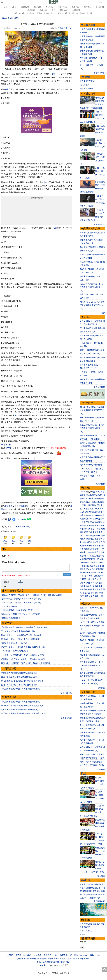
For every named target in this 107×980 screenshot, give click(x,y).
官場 (94, 532)
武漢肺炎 (96, 492)
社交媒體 (94, 536)
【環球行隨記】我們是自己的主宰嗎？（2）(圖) (21, 600)
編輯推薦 (88, 7)
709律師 (92, 559)
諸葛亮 (100, 589)
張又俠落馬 (85, 85)
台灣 (92, 549)
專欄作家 (43, 10)
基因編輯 (98, 556)
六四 (94, 512)
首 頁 (6, 7)
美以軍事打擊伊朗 (87, 81)
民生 (97, 579)
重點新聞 (25, 7)
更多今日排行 (99, 387)
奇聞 (86, 596)
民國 (93, 583)
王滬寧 (85, 525)
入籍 (88, 579)
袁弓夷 (83, 509)
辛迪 (98, 898)
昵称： (5, 556)
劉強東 (83, 552)
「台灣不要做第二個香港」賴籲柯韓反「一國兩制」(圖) (24, 629)
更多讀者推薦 (66, 719)
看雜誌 (50, 959)
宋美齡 (95, 586)
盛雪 (99, 891)
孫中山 (83, 586)
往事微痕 (90, 509)
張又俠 (95, 502)
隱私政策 (47, 955)
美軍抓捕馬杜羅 (86, 89)
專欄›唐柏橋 (6, 445)
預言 (82, 596)
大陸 (84, 556)
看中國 (8, 448)
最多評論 (76, 7)
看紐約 (61, 13)
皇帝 (94, 589)
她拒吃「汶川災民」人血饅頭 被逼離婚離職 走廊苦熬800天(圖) (92, 305)
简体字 (43, 965)
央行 (92, 539)
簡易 (96, 884)
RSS (98, 955)
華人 (103, 573)
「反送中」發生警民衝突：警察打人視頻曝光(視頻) (22, 656)
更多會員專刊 (99, 73)
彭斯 (88, 522)
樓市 (94, 546)
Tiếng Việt (58, 965)
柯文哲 (83, 515)
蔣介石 (89, 586)
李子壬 (87, 898)
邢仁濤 (97, 895)
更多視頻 (101, 876)
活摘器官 (94, 562)
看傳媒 (62, 959)
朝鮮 (103, 536)
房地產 (89, 546)
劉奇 (86, 589)
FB (99, 536)
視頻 (53, 10)
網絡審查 (86, 562)
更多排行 (101, 770)
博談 (94, 924)
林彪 (82, 589)
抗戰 (101, 583)
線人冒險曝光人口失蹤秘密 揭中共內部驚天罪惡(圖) (23, 682)
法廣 (88, 536)
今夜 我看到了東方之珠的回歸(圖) (15, 652)
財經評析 (86, 927)
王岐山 (91, 519)
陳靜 (84, 891)
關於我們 (27, 955)
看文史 (75, 13)
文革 (101, 596)
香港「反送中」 (86, 931)
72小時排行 (62, 7)
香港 (55, 228)
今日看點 (37, 7)
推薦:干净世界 (23, 959)
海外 (102, 579)
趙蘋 (103, 891)
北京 (102, 549)
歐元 (101, 542)
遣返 (99, 576)
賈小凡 (101, 884)
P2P (88, 556)
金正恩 (85, 519)
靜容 (86, 895)
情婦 (103, 529)
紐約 (51, 962)
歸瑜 (88, 888)
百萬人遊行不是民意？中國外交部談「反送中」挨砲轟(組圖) (26, 664)
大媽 (88, 552)
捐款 (56, 955)
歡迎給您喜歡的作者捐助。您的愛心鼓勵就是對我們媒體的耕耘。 (28, 453)
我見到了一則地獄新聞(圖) (91, 465)
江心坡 (89, 569)
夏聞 (101, 888)
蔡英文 (97, 549)
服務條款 (37, 955)
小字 (70, 28)
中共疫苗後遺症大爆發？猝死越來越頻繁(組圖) (20, 690)
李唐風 (89, 891)
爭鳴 (86, 924)
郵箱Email (83, 942)
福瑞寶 (69, 959)
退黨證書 (76, 959)
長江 (98, 505)
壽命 (97, 596)
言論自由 (86, 573)
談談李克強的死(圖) (9, 608)
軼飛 (92, 888)
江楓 (82, 898)
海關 (95, 576)
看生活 (82, 13)
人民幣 (89, 542)
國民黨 (91, 499)
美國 (92, 522)
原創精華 (64, 10)
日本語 (65, 965)
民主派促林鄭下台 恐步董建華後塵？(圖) (18, 633)
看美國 (32, 13)
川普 (102, 492)
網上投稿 (74, 955)
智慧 (93, 593)
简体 (100, 2)
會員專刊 (76, 10)
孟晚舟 (97, 519)
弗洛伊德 (90, 515)
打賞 (60, 28)
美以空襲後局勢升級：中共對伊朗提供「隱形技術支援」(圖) (92, 287)
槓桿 (101, 539)
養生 (82, 600)
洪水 (102, 505)
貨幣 (84, 542)
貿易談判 (98, 522)
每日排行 (49, 7)
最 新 (14, 7)
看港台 (39, 13)
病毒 (94, 495)
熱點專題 (31, 10)
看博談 (53, 13)
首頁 (4, 18)
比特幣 (95, 542)
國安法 (101, 499)
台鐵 (96, 499)
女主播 (93, 573)
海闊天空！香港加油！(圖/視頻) (14, 644)
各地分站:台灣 (43, 962)
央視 (99, 573)
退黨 (98, 512)
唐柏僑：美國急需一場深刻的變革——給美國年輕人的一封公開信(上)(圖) (31, 596)
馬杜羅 (17, 415)
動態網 (83, 959)
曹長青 (93, 898)
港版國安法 (87, 512)
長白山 (99, 566)
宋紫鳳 (83, 884)
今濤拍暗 (90, 884)
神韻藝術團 (34, 959)
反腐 (86, 532)
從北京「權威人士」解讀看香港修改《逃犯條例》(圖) (23, 648)
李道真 (83, 888)
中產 (82, 549)
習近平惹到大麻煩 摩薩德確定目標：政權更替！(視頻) (24, 715)
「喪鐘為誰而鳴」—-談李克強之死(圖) (17, 612)
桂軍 (97, 583)
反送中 (54, 74)
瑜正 (102, 895)
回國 (84, 579)
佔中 (45, 182)
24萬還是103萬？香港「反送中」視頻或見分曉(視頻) (23, 660)
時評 (17, 18)
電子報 (18, 955)
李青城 (91, 895)
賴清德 (83, 495)
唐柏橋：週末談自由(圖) (11, 619)
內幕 (84, 529)
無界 (88, 959)
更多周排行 (100, 484)
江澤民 (91, 525)
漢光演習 (84, 499)
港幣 (84, 546)
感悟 (97, 593)
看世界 (68, 13)
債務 (96, 539)
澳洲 (88, 583)
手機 (101, 593)
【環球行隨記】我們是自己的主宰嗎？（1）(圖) (21, 604)
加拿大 (83, 539)
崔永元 (97, 525)
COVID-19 (101, 495)
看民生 (46, 13)
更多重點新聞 (99, 225)
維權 (86, 559)
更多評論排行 (66, 694)
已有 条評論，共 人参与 (13, 562)
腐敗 (82, 532)
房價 (92, 552)
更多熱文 (101, 688)
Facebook (84, 955)
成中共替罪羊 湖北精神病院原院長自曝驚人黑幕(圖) (23, 707)
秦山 (82, 895)
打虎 (90, 532)
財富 (103, 546)
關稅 (102, 519)
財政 (99, 546)
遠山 (96, 888)
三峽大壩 (86, 505)
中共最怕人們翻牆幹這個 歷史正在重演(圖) (19, 674)
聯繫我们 (64, 955)
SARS (94, 569)
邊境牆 (83, 522)
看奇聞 (89, 13)
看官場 (25, 13)
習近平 (89, 502)
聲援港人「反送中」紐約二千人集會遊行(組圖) (20, 640)
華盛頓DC (58, 962)
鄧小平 (101, 586)
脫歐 (88, 539)
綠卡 (93, 579)
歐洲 (64, 962)
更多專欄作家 (99, 901)
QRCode (20, 519)
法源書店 (43, 959)
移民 (82, 576)
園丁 (94, 891)
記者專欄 (100, 7)
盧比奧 (89, 495)
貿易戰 (83, 502)
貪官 (99, 529)
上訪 (97, 559)
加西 (68, 962)
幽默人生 (86, 593)
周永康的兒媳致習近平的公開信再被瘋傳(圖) (20, 711)
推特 (92, 955)
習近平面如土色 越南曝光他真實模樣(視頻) (19, 678)
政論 (90, 924)
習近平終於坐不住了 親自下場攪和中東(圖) (19, 686)
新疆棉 (93, 505)
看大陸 (18, 13)
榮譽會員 (9, 506)
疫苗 (102, 512)
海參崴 (87, 549)
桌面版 (10, 955)
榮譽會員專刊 (88, 25)
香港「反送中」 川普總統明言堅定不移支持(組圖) (22, 637)
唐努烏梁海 (91, 566)
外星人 (92, 596)
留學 (91, 576)
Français (50, 965)
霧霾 (92, 556)
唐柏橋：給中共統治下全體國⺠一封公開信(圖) (20, 615)
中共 (7, 89)
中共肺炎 (84, 492)
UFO (96, 515)
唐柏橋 (83, 934)
